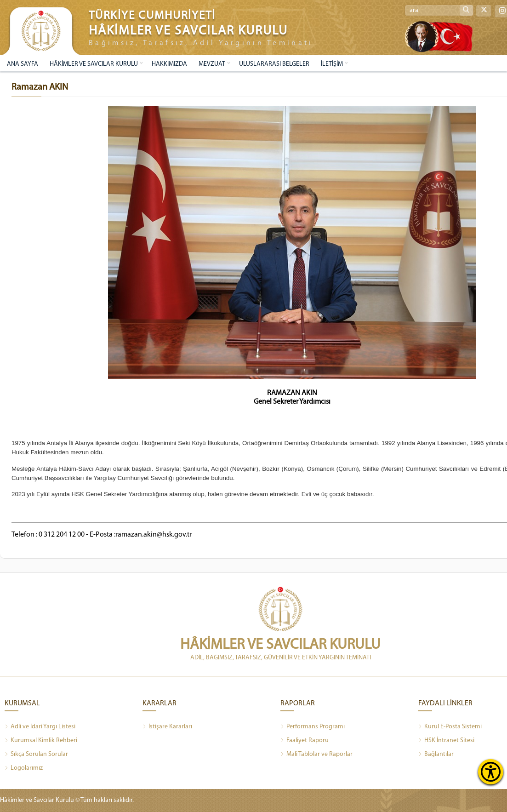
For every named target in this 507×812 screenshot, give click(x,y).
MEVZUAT (212, 64)
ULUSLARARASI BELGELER (274, 64)
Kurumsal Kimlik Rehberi (41, 741)
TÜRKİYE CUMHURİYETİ (152, 16)
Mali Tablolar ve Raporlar (316, 755)
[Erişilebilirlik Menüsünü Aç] (491, 772)
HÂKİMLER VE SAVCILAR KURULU (94, 64)
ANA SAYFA (23, 64)
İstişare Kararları (167, 727)
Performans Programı (313, 727)
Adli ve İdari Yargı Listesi (40, 727)
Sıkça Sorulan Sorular (36, 755)
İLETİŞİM (332, 64)
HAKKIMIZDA (169, 64)
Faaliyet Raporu (305, 741)
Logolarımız (24, 768)
